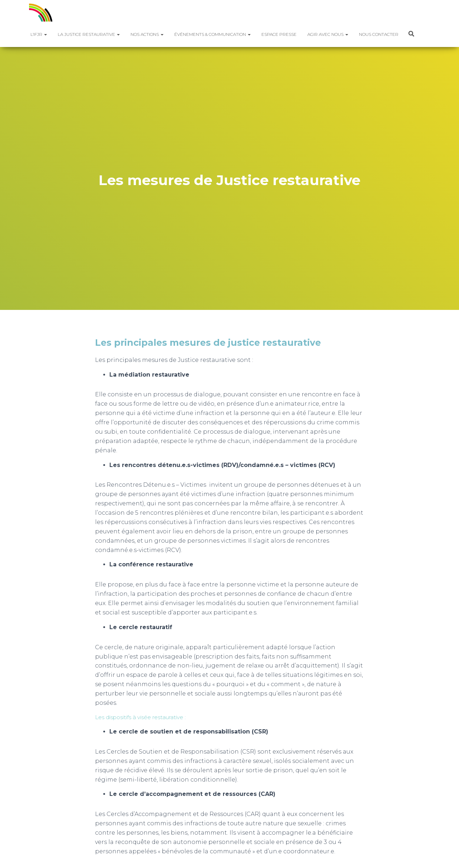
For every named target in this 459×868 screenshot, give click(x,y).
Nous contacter (379, 34)
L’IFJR (39, 34)
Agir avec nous (328, 34)
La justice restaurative (89, 34)
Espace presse (279, 34)
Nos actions (147, 34)
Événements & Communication (212, 34)
